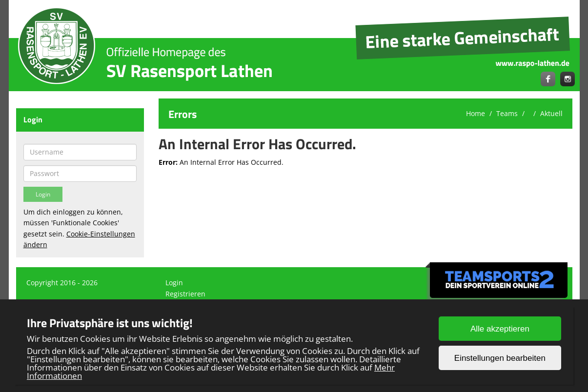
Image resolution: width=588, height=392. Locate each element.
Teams (507, 113)
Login (174, 283)
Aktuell (551, 113)
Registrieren (185, 294)
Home (476, 113)
